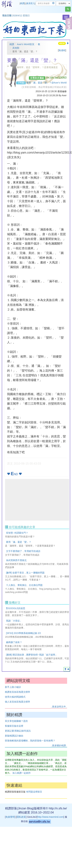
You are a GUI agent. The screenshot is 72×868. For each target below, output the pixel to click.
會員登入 (31, 3)
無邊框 (62, 50)
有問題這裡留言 (34, 792)
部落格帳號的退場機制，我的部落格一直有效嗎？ (30, 741)
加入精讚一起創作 (22, 773)
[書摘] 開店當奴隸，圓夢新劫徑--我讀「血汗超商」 (32, 655)
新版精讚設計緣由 (14, 736)
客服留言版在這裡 (14, 726)
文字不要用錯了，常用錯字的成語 (23, 551)
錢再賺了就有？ (14, 642)
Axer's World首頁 (26, 44)
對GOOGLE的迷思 (16, 608)
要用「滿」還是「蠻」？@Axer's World (46, 83)
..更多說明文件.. (59, 707)
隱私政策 (21, 817)
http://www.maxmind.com (50, 817)
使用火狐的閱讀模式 (15, 697)
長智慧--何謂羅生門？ (17, 533)
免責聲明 (10, 817)
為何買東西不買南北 (16, 560)
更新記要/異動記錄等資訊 (18, 731)
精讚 (22, 3)
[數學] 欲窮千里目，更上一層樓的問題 (25, 573)
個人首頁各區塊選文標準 (17, 702)
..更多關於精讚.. (59, 745)
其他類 (16, 48)
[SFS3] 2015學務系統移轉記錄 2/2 (23, 633)
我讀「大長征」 (14, 621)
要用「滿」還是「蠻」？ (19, 542)
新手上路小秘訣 (13, 687)
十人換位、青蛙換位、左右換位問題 (24, 585)
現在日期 (7, 16)
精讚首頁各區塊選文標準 (17, 692)
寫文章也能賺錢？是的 (16, 721)
